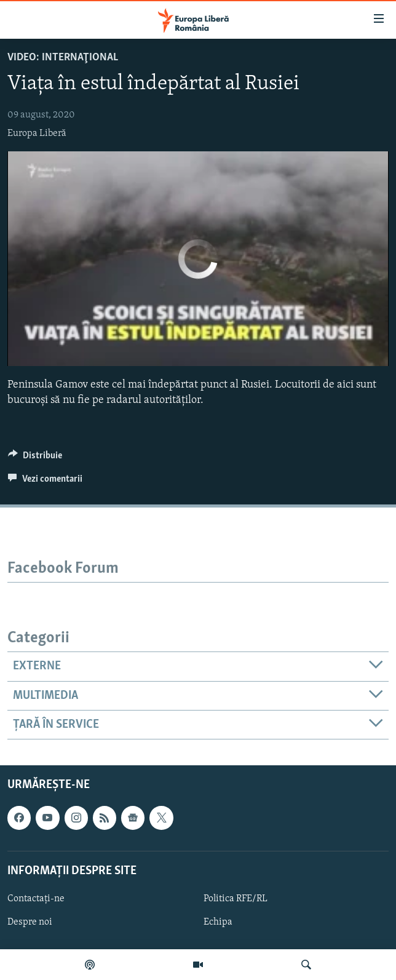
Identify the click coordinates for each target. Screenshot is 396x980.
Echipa (218, 922)
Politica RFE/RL (236, 899)
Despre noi (30, 922)
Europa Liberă (37, 133)
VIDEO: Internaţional (63, 58)
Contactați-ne (36, 899)
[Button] (35, 458)
